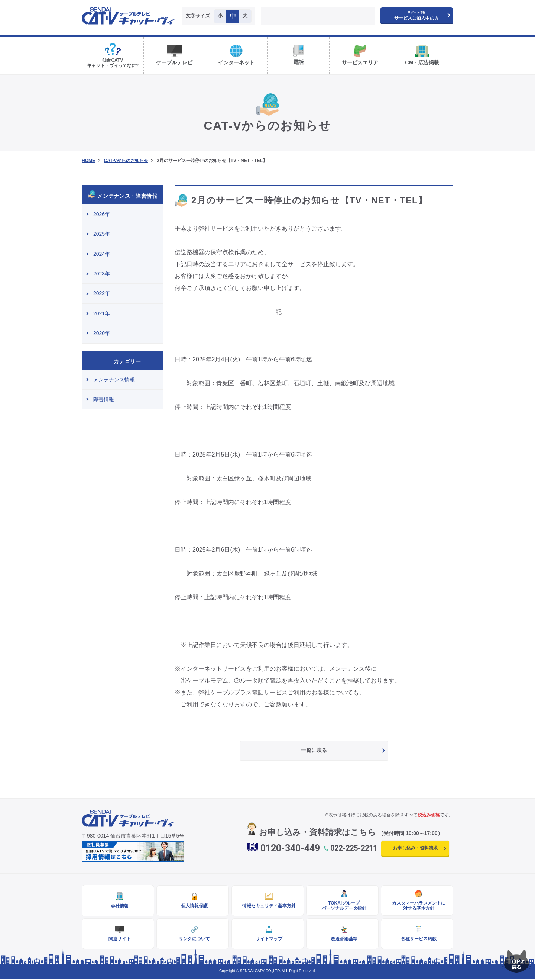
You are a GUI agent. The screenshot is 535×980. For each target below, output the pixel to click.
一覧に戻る (314, 750)
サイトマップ (267, 940)
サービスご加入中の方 (416, 16)
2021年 (102, 313)
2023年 (102, 274)
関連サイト (118, 940)
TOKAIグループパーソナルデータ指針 (342, 906)
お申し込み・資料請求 (415, 848)
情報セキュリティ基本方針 (267, 906)
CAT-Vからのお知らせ (126, 161)
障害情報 (104, 399)
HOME (88, 161)
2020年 (102, 333)
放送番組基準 (342, 940)
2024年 (102, 254)
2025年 (102, 234)
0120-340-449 (290, 848)
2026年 (102, 214)
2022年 (102, 293)
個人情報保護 (193, 906)
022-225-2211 (354, 848)
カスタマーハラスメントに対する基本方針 (417, 906)
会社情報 (118, 906)
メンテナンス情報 (114, 380)
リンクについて (193, 940)
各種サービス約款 (417, 940)
